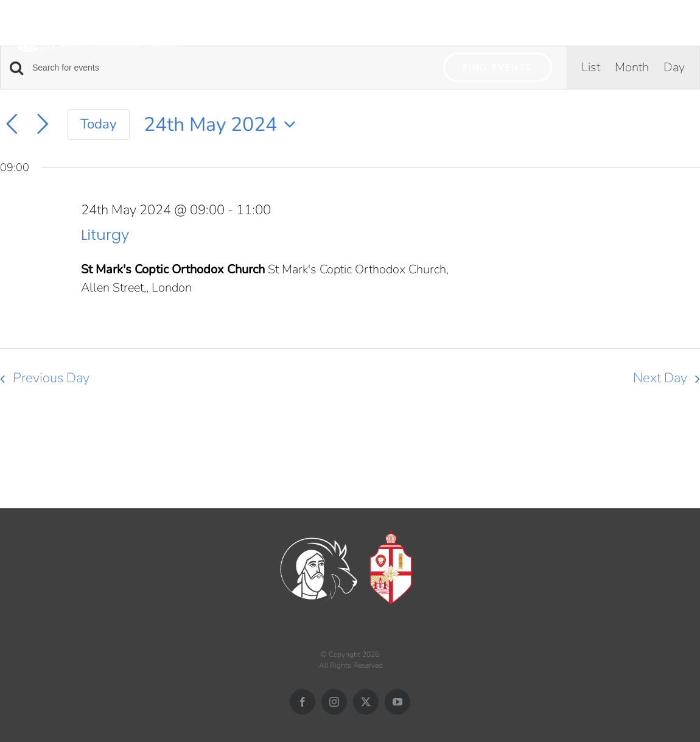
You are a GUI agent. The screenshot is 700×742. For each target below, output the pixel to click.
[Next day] (43, 124)
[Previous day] (12, 124)
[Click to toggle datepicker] (223, 124)
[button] (677, 29)
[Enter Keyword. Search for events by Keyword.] (230, 68)
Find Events (498, 67)
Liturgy (105, 235)
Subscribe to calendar (624, 423)
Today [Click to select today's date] (99, 124)
